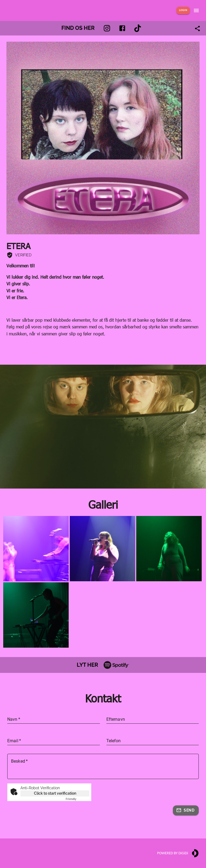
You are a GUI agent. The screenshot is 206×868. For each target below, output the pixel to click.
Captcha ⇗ (78, 799)
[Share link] (197, 28)
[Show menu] (196, 10)
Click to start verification (55, 793)
